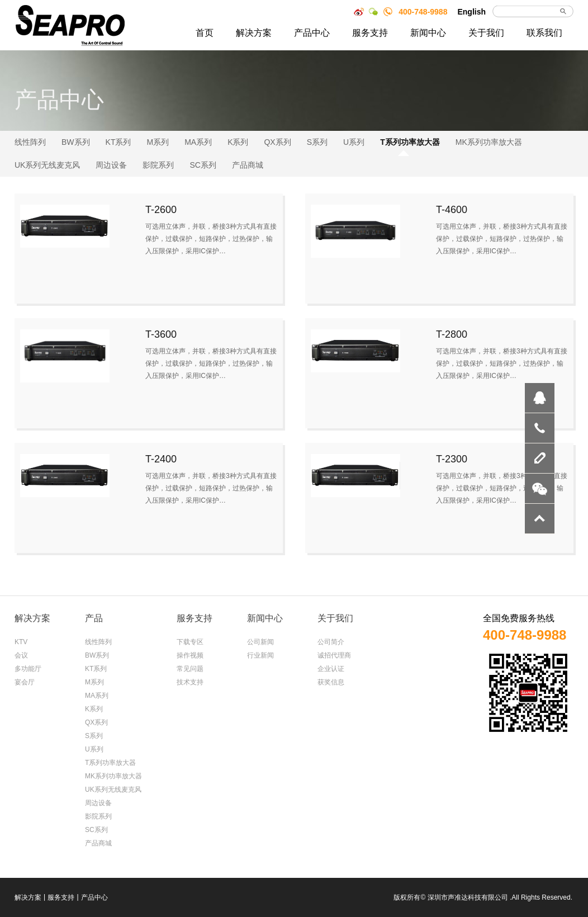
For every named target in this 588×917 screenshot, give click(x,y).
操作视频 (190, 655)
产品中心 (312, 33)
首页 (205, 33)
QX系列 (277, 142)
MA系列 (198, 142)
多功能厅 (28, 669)
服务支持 (370, 33)
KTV (21, 642)
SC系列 (203, 165)
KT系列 (118, 142)
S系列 (317, 142)
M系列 (158, 142)
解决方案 (254, 33)
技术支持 (190, 682)
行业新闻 (260, 655)
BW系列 (76, 142)
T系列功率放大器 (410, 142)
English (471, 12)
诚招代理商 (334, 655)
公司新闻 (260, 642)
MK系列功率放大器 (489, 142)
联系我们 (544, 33)
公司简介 (331, 642)
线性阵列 (30, 142)
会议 (21, 655)
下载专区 (190, 642)
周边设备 (111, 165)
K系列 (238, 142)
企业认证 (331, 669)
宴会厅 (25, 682)
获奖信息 (331, 682)
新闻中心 (428, 33)
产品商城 (248, 165)
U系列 (354, 142)
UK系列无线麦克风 (47, 165)
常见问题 (190, 669)
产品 (94, 618)
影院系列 (158, 165)
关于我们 (486, 33)
